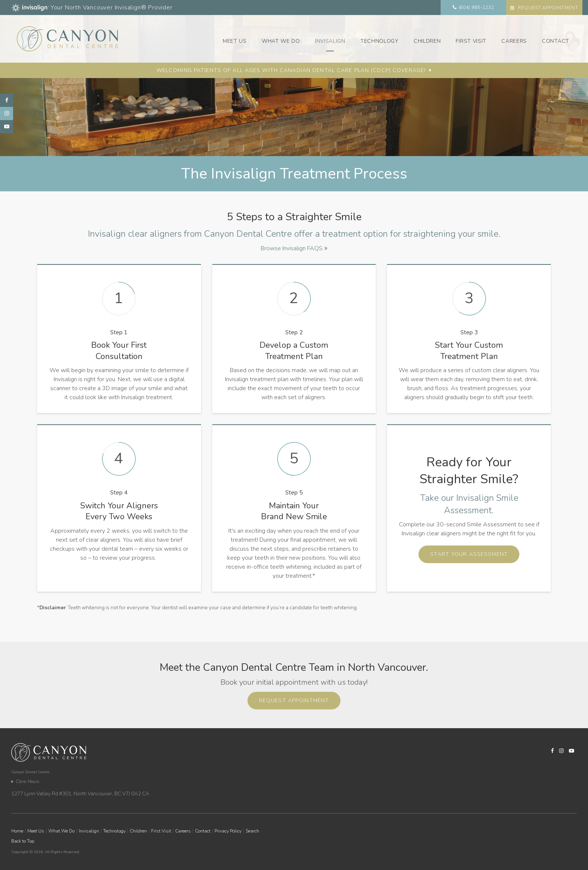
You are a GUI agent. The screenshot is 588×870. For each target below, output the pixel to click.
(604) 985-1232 (476, 8)
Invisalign (330, 41)
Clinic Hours (27, 782)
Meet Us (235, 41)
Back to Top (23, 841)
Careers (514, 41)
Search (252, 831)
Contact (556, 41)
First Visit (471, 41)
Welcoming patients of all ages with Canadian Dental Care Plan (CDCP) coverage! (291, 70)
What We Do (281, 41)
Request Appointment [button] (547, 8)
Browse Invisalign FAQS (292, 248)
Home (17, 831)
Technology (379, 41)
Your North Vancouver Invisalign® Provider (92, 8)
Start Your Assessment (469, 554)
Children (427, 41)
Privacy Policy (228, 831)
